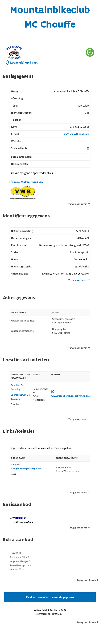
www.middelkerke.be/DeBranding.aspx (72, 394)
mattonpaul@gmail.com (77, 134)
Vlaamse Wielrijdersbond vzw (26, 182)
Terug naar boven (79, 204)
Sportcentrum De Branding (20, 397)
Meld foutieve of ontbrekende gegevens (50, 597)
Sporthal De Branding (17, 387)
